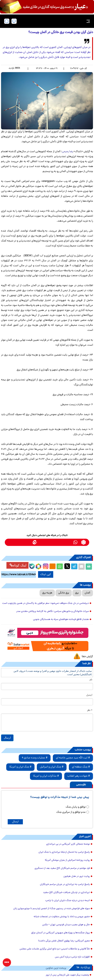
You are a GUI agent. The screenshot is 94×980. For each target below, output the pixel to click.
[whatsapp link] (75, 542)
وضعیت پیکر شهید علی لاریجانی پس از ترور (67, 975)
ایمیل (89, 695)
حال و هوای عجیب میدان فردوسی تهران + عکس (66, 925)
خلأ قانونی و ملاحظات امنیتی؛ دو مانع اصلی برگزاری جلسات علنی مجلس (55, 949)
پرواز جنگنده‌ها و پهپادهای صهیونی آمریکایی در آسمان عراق (61, 933)
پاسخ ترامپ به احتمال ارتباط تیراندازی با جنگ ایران (64, 852)
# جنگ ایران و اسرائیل (52, 767)
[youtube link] (19, 542)
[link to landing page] (48, 21)
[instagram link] (43, 542)
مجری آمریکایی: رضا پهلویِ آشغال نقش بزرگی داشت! (64, 941)
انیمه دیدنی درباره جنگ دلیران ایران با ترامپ (68, 901)
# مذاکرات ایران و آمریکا (46, 776)
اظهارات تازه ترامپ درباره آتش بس (72, 957)
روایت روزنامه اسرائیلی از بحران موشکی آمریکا (67, 860)
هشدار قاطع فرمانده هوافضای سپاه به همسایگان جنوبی (61, 620)
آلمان (87, 593)
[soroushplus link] (51, 542)
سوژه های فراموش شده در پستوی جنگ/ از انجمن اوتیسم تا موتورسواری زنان (52, 909)
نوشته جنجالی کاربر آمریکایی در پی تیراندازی (68, 844)
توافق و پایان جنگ (76, 807)
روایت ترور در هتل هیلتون (77, 876)
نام (91, 680)
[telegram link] (67, 542)
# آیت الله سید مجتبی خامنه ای (73, 758)
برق (77, 593)
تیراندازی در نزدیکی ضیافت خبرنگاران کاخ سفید (66, 893)
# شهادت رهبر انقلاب (79, 776)
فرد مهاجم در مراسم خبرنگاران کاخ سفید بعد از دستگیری (62, 868)
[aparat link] (11, 542)
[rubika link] (83, 542)
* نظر (90, 710)
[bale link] (59, 542)
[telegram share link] (74, 567)
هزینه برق (47, 593)
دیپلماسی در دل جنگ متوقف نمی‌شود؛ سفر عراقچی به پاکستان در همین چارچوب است (46, 603)
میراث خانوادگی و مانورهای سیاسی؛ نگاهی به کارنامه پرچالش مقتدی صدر (53, 611)
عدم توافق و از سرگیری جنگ (71, 812)
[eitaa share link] (52, 567)
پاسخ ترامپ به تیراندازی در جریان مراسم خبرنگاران (65, 885)
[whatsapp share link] (60, 567)
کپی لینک (43, 574)
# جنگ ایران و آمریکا (20, 767)
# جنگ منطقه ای (81, 767)
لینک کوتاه (18, 565)
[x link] (27, 542)
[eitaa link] (35, 542)
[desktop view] (14, 21)
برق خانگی (64, 593)
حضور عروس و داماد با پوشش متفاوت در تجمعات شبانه (62, 917)
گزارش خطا (87, 657)
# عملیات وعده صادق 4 (35, 758)
